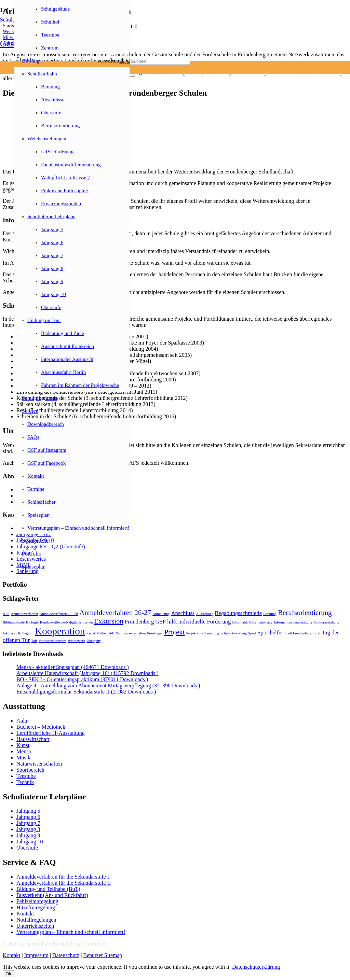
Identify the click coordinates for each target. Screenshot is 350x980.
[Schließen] (132, 76)
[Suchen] (160, 61)
